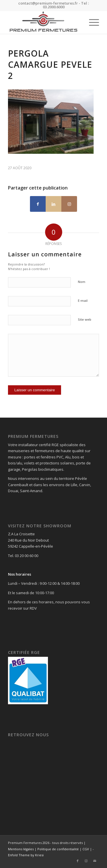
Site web (85, 319)
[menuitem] (91, 22)
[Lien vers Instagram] (69, 204)
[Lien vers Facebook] (78, 861)
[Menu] (91, 22)
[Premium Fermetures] (44, 22)
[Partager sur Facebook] (38, 204)
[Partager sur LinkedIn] (53, 204)
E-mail (83, 301)
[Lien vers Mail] (95, 861)
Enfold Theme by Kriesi (26, 855)
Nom (82, 282)
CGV (86, 849)
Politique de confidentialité (58, 849)
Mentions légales (21, 849)
